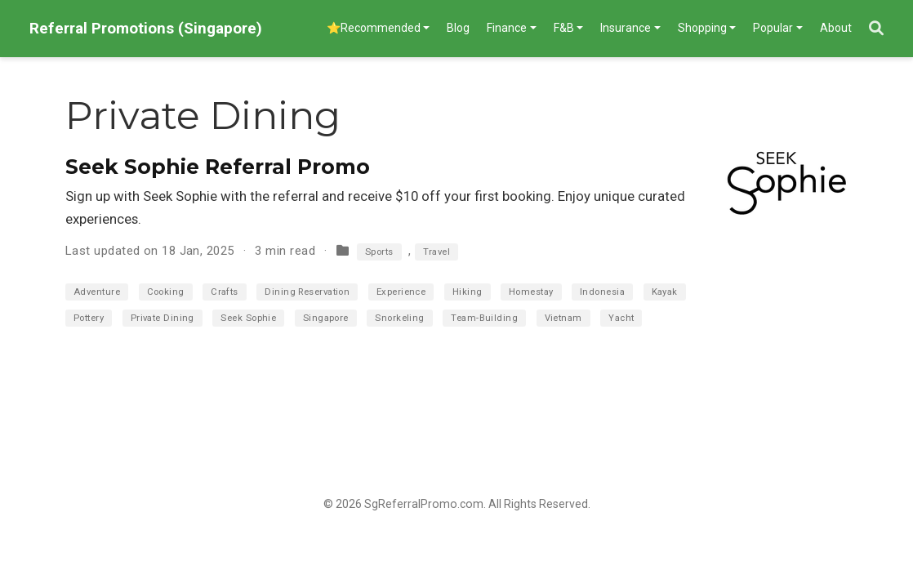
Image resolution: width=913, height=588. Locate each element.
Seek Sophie (248, 318)
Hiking (468, 292)
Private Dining (163, 318)
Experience (401, 292)
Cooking (166, 292)
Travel (437, 252)
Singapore (326, 318)
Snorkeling (400, 318)
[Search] (876, 29)
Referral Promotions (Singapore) (146, 28)
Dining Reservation (307, 292)
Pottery (89, 318)
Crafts (225, 292)
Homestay (531, 292)
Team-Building (484, 318)
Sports (379, 252)
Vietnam (563, 318)
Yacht (621, 318)
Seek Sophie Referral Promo (218, 167)
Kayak (665, 292)
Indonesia (602, 292)
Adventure (97, 292)
